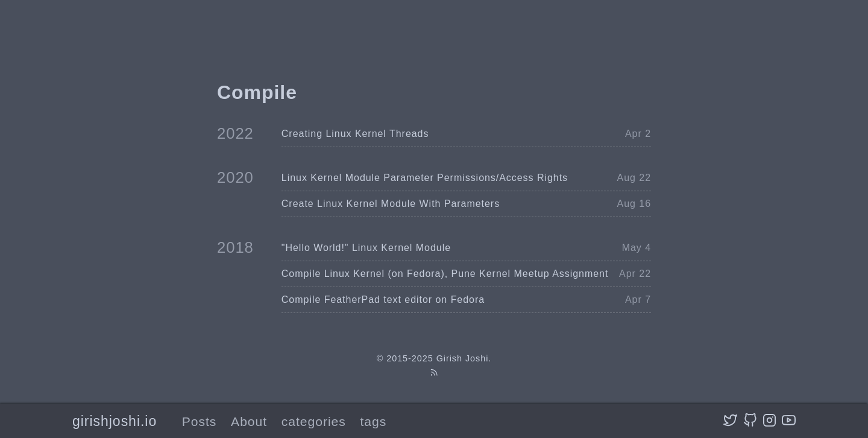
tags (374, 421)
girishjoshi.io (115, 421)
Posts (200, 421)
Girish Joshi (463, 358)
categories (314, 421)
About (249, 421)
